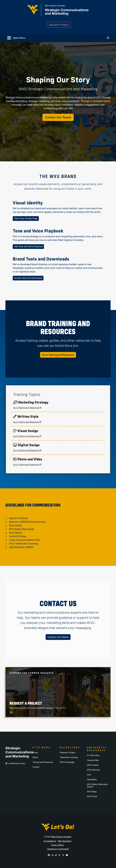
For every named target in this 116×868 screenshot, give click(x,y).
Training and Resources (43, 762)
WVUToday (92, 792)
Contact (36, 767)
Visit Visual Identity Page (26, 218)
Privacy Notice (57, 845)
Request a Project (68, 753)
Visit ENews (16, 533)
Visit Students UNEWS (21, 547)
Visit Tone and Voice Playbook (28, 246)
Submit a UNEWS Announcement (27, 522)
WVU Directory (93, 770)
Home (35, 753)
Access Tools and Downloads (28, 278)
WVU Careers (93, 765)
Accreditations (50, 841)
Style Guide (15, 525)
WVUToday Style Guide (22, 529)
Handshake (92, 780)
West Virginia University (61, 837)
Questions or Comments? (58, 849)
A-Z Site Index (93, 755)
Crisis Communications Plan (25, 540)
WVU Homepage (67, 762)
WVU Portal (92, 796)
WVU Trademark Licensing (23, 544)
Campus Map (93, 760)
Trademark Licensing (69, 757)
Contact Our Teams (58, 117)
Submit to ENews (18, 518)
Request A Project (59, 25)
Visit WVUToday (18, 536)
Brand (35, 757)
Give (89, 775)
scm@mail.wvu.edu (17, 763)
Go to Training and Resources (58, 355)
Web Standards (65, 841)
